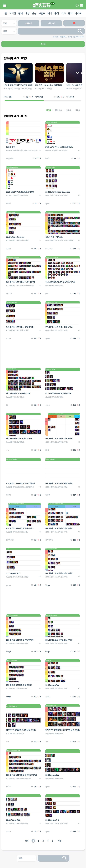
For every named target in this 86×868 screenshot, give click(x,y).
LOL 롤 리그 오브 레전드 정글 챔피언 (20, 528)
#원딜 (66, 195)
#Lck (14, 150)
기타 (63, 13)
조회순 (69, 110)
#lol (18, 150)
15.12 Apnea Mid (52, 820)
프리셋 (13, 13)
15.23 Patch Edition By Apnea (57, 192)
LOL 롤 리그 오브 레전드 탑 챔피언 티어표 (22, 775)
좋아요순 (59, 110)
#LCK (68, 89)
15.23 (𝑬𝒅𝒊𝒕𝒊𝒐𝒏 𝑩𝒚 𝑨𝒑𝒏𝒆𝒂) (15, 237)
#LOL (6, 89)
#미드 (66, 442)
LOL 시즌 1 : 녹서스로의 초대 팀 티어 (49, 85)
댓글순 (78, 110)
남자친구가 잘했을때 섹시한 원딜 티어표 (21, 730)
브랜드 (42, 13)
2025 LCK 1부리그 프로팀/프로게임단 (59, 147)
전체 (20, 13)
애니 (50, 13)
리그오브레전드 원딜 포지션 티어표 (58, 393)
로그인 (77, 5)
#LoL (47, 285)
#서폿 (30, 89)
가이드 (78, 13)
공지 (70, 13)
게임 (27, 13)
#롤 (9, 89)
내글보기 (51, 23)
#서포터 (25, 89)
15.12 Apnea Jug (13, 820)
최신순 (49, 110)
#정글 (26, 532)
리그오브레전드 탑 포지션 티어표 (18, 393)
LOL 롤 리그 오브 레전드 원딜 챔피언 (20, 327)
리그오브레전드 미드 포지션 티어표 (19, 438)
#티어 (29, 778)
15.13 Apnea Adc (13, 573)
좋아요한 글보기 (74, 23)
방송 (34, 13)
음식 (57, 13)
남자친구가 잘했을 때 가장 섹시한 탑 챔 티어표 (62, 730)
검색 (80, 31)
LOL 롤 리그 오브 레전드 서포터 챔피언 (18, 85)
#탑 (26, 689)
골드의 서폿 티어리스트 (54, 237)
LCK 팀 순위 (11, 147)
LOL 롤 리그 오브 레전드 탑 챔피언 (19, 685)
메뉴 (81, 5)
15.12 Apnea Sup (52, 775)
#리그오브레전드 (16, 89)
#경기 (21, 150)
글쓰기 (43, 44)
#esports (9, 150)
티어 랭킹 (41, 5)
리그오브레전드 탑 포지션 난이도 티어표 (60, 282)
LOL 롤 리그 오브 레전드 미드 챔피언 (59, 438)
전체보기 (29, 23)
